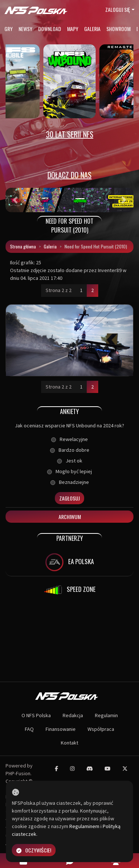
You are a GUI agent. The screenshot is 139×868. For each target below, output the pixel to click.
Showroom (118, 29)
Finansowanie (61, 729)
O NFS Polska (36, 715)
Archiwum (70, 517)
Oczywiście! (34, 850)
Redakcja (73, 715)
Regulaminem (84, 826)
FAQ (29, 729)
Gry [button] (9, 29)
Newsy (25, 29)
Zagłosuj (69, 498)
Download (50, 29)
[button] (15, 200)
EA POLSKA (69, 562)
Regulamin (106, 715)
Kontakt (69, 743)
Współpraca (101, 729)
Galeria (92, 29)
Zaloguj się (118, 9)
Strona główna (23, 246)
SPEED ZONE (70, 590)
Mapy (73, 29)
